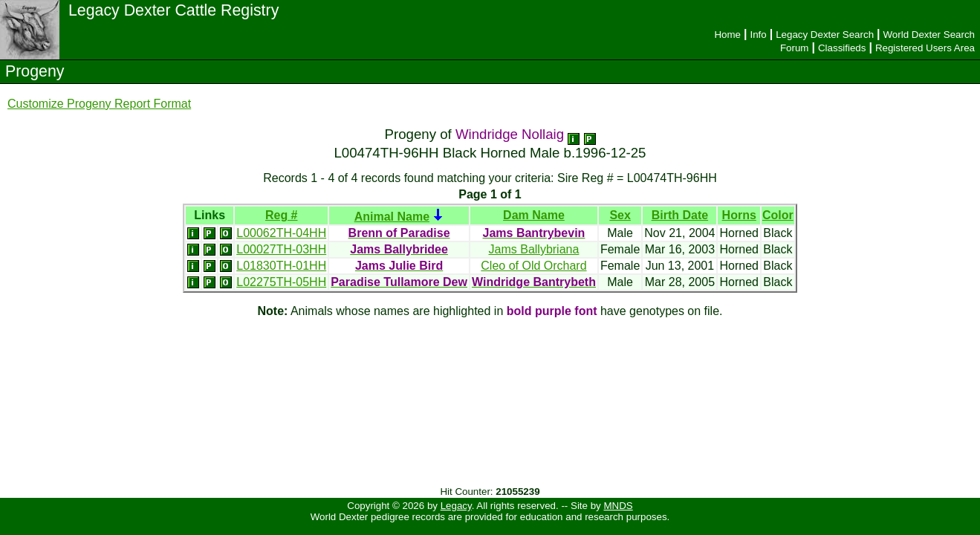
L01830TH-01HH (281, 266)
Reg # (282, 215)
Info (758, 35)
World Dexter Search (929, 35)
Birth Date (680, 215)
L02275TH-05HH (281, 282)
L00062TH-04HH (281, 233)
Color (778, 215)
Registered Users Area (925, 48)
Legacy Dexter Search (825, 35)
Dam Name (534, 215)
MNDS (618, 506)
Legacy (456, 506)
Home (727, 35)
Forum (795, 48)
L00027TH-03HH (281, 249)
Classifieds (842, 48)
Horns (739, 215)
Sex (620, 215)
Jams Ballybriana (534, 249)
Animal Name (392, 217)
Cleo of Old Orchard (533, 266)
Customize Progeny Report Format (99, 104)
